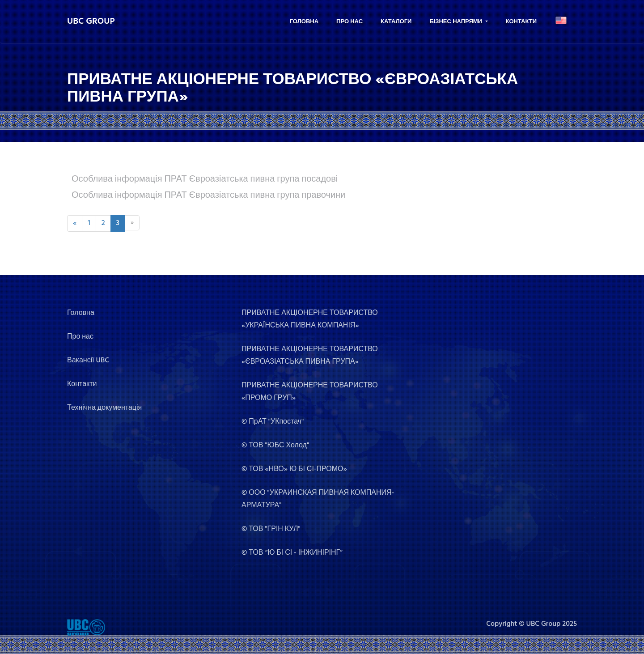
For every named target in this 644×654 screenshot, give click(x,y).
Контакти (521, 22)
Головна (304, 22)
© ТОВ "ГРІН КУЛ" (271, 529)
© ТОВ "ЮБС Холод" (275, 446)
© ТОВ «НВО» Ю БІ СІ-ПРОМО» (294, 469)
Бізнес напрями (456, 22)
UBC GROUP (91, 21)
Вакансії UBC (88, 361)
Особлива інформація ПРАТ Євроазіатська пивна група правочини (208, 195)
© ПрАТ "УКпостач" (273, 422)
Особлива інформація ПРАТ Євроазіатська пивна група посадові (205, 179)
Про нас (350, 22)
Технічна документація (104, 408)
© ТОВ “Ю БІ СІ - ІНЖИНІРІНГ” (292, 553)
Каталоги (396, 22)
